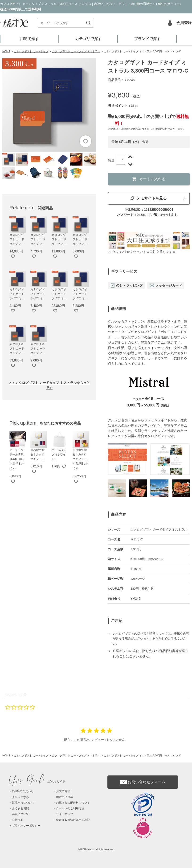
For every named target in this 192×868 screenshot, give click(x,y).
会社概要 (18, 820)
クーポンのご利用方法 (70, 808)
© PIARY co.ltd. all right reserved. (96, 850)
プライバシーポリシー (26, 826)
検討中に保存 (65, 797)
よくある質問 (20, 808)
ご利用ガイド (37, 781)
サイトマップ (65, 814)
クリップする (20, 797)
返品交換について (23, 803)
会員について (20, 814)
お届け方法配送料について (73, 803)
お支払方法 (63, 791)
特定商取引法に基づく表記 (73, 820)
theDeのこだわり (23, 791)
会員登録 (184, 23)
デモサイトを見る (149, 198)
